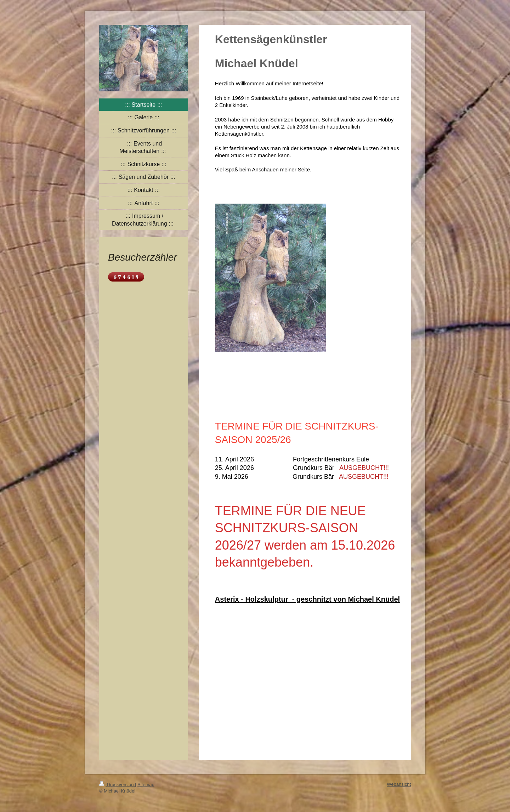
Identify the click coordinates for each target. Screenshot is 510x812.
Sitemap (146, 785)
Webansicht (399, 784)
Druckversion (117, 785)
